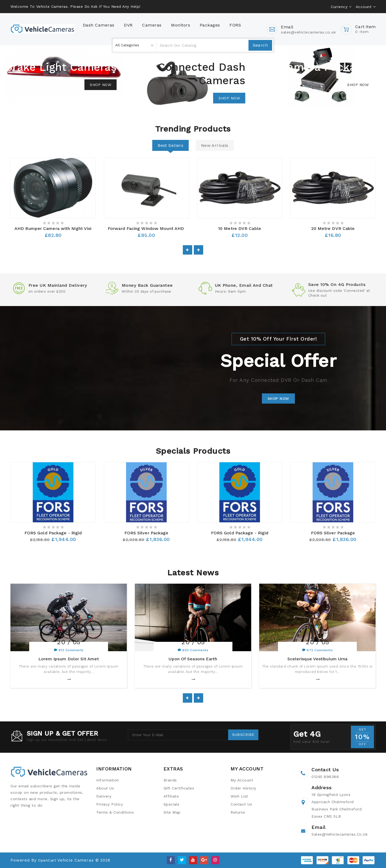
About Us (105, 788)
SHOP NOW (278, 398)
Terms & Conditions (115, 812)
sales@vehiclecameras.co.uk (339, 834)
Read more (67, 680)
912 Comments (71, 650)
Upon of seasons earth (193, 659)
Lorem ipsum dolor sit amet (69, 659)
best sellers (170, 145)
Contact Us (241, 804)
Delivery (104, 796)
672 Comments (320, 650)
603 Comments (195, 650)
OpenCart (47, 860)
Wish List (239, 796)
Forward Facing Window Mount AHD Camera (155, 228)
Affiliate (171, 796)
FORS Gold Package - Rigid (53, 533)
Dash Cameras (99, 25)
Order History (243, 788)
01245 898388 (325, 777)
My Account (242, 780)
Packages (210, 25)
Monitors (181, 25)
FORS (235, 25)
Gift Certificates (179, 788)
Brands (170, 780)
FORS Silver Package (146, 533)
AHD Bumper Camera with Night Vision (55, 228)
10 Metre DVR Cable (240, 228)
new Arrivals (215, 145)
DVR (128, 25)
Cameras (152, 25)
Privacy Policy (110, 804)
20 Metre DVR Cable (333, 228)
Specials (172, 804)
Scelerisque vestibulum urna (318, 659)
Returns (238, 812)
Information (108, 780)
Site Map (172, 812)
